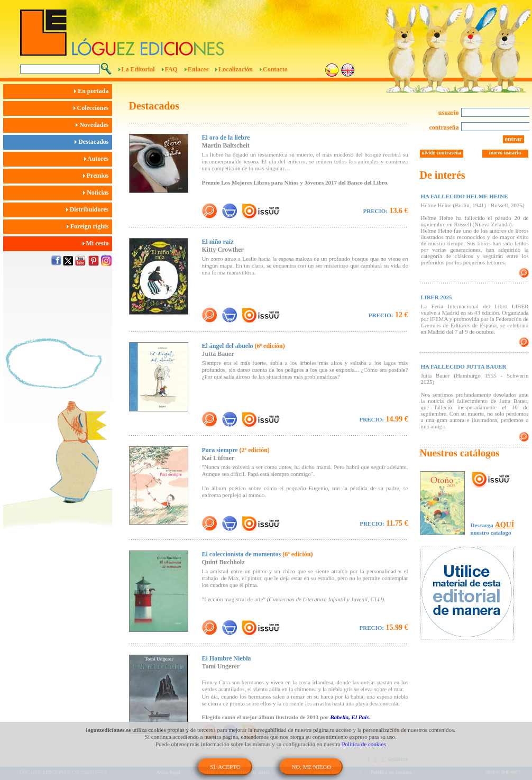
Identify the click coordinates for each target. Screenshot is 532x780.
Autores (98, 159)
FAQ (171, 69)
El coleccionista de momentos (258, 554)
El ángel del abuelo (244, 346)
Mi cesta (97, 243)
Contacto (275, 69)
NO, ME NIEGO (311, 767)
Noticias (97, 192)
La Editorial (138, 69)
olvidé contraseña (442, 153)
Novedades (94, 125)
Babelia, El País (348, 717)
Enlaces (198, 69)
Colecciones (93, 108)
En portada (93, 91)
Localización (236, 69)
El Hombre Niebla (227, 658)
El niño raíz (218, 242)
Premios (98, 176)
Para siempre (236, 450)
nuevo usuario (505, 153)
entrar (514, 139)
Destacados (93, 142)
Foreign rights (89, 226)
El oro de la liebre (226, 137)
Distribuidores (89, 209)
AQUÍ (505, 525)
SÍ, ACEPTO (225, 767)
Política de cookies (364, 744)
